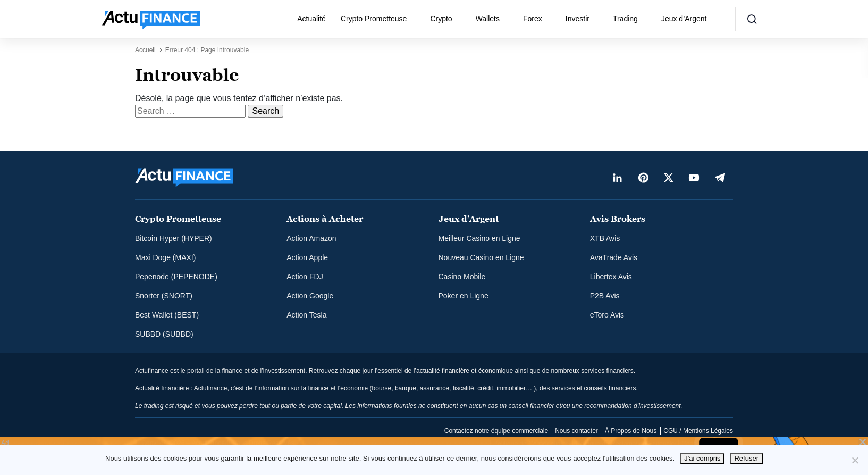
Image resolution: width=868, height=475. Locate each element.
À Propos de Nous (631, 431)
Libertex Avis (611, 277)
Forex (533, 19)
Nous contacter (576, 431)
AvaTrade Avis (614, 257)
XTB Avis (605, 238)
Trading (625, 19)
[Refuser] (855, 460)
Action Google (310, 296)
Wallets (488, 19)
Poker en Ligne (464, 296)
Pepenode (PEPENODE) (176, 277)
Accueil (145, 50)
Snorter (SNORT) (164, 296)
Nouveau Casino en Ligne (481, 257)
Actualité (311, 19)
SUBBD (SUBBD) (164, 334)
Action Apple (307, 257)
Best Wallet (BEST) (167, 315)
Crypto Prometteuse (374, 19)
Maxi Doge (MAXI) (165, 257)
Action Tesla (306, 315)
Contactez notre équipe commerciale (496, 431)
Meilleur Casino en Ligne (479, 238)
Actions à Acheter (325, 219)
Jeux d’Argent (684, 19)
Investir (578, 19)
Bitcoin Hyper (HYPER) (174, 238)
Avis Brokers (618, 219)
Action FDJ (305, 277)
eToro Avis (607, 315)
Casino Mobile (462, 277)
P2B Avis (605, 296)
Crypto (441, 19)
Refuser (746, 458)
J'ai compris (702, 458)
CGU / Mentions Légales (698, 431)
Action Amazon (311, 238)
